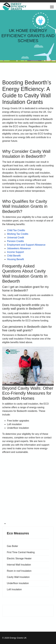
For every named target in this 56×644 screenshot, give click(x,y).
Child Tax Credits (16, 230)
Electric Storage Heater (19, 558)
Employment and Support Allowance (26, 245)
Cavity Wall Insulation (18, 577)
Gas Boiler (12, 546)
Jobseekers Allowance (19, 248)
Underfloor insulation (18, 583)
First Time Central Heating (21, 552)
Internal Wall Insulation (19, 565)
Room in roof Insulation (19, 571)
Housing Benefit (15, 259)
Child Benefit (14, 256)
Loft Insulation (14, 589)
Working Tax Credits (18, 234)
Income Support (15, 252)
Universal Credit (16, 238)
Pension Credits (15, 241)
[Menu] (52, 7)
